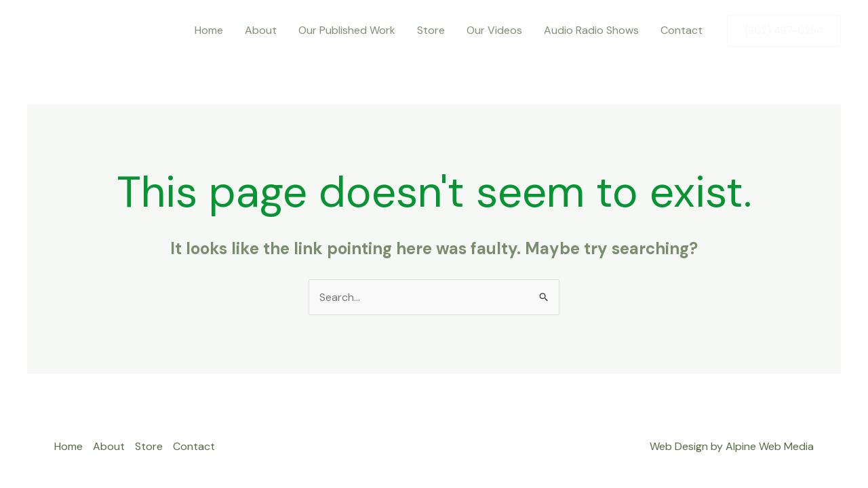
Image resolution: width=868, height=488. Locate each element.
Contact (682, 30)
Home (209, 30)
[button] (784, 31)
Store (431, 30)
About (261, 30)
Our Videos (494, 30)
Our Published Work (347, 30)
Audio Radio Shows (591, 30)
